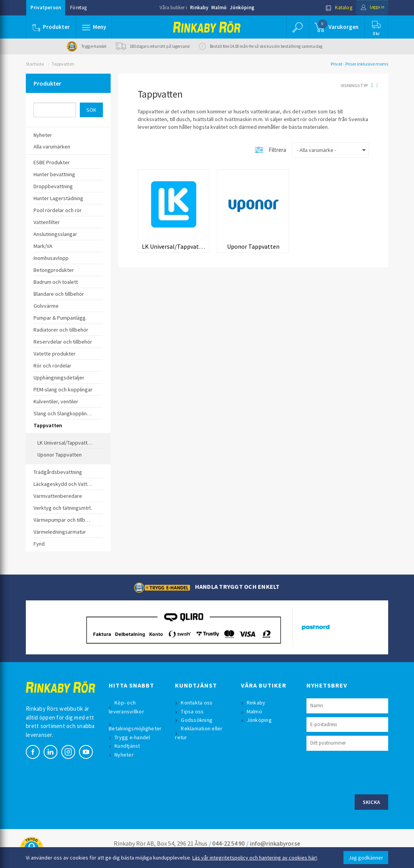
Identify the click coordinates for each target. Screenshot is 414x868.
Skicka (372, 802)
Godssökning (198, 720)
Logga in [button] (369, 8)
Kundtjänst (129, 746)
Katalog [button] (333, 8)
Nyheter (125, 755)
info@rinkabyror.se (275, 843)
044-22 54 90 (229, 843)
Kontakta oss (198, 703)
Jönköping (242, 8)
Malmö (219, 8)
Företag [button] (78, 8)
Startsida (35, 64)
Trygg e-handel (134, 737)
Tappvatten (63, 64)
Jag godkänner (366, 858)
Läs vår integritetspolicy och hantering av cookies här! (255, 858)
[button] (94, 27)
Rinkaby (199, 8)
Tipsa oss (193, 711)
